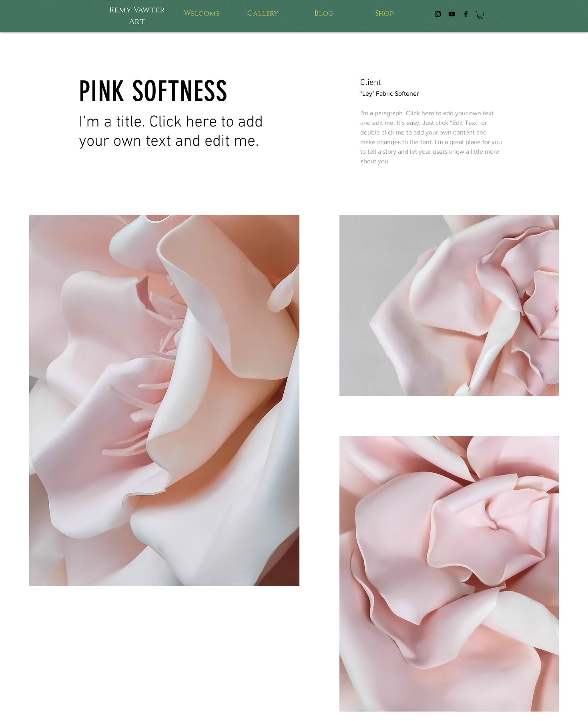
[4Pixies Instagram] (438, 14)
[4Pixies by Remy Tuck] (452, 14)
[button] (480, 15)
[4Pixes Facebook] (466, 14)
